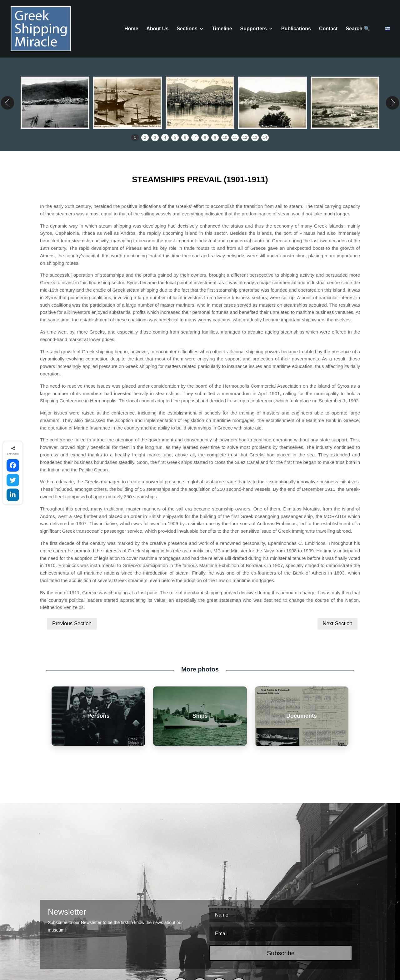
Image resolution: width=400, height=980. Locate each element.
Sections (187, 29)
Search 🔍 (358, 29)
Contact (328, 29)
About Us (157, 29)
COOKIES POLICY (166, 952)
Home (131, 29)
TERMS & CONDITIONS (119, 952)
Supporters (254, 29)
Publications (296, 29)
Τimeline (222, 29)
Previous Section (72, 566)
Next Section (337, 566)
